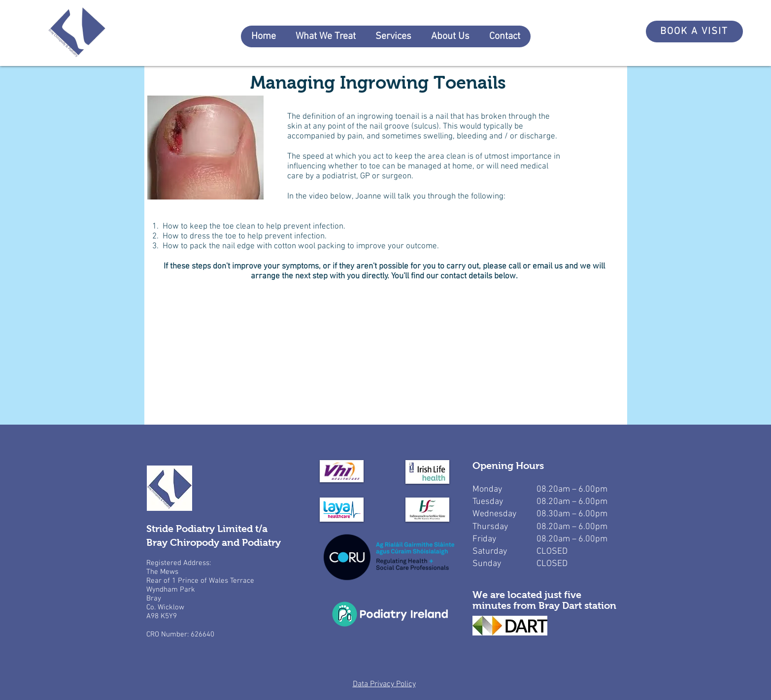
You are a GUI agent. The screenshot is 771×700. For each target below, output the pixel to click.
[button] (326, 36)
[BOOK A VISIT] (694, 32)
